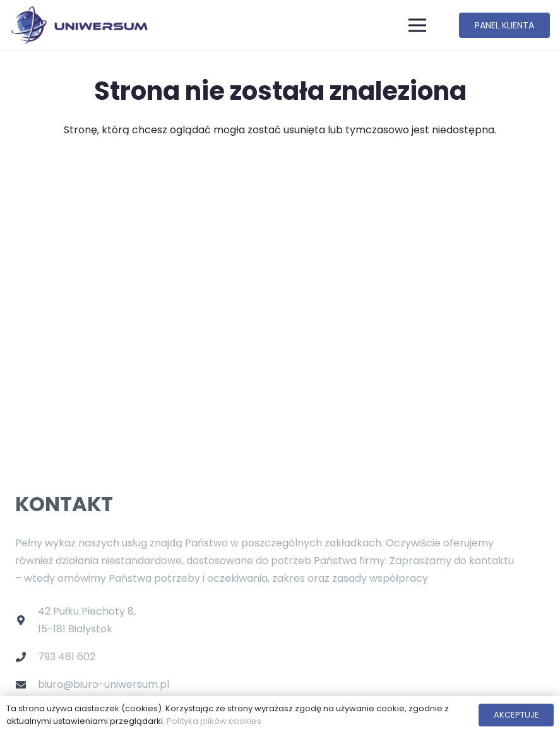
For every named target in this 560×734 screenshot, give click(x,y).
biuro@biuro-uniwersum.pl (104, 684)
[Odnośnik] (79, 25)
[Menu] (418, 25)
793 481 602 (67, 657)
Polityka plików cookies (214, 721)
